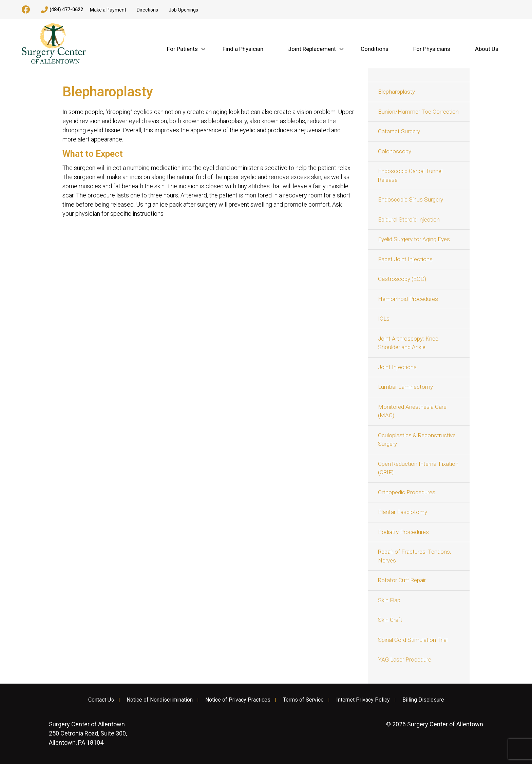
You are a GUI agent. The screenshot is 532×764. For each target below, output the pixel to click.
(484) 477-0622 (62, 10)
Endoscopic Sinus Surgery (411, 199)
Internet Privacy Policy (363, 700)
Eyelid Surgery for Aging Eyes (414, 239)
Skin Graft (390, 620)
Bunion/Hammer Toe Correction (418, 112)
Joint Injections (397, 367)
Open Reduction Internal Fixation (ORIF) (418, 468)
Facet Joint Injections (405, 259)
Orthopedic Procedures (407, 492)
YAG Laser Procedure (405, 660)
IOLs (384, 319)
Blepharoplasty (396, 92)
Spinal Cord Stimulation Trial (413, 640)
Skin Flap (389, 600)
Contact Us (101, 700)
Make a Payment (108, 10)
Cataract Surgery (399, 131)
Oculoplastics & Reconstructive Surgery (417, 440)
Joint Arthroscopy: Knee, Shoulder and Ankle (409, 343)
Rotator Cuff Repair (402, 580)
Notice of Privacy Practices (238, 700)
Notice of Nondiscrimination (160, 700)
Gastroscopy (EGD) (402, 279)
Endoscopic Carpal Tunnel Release (410, 175)
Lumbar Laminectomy (405, 387)
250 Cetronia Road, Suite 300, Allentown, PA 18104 (88, 733)
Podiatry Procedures (403, 532)
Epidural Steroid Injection (409, 219)
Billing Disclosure (423, 700)
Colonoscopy (395, 151)
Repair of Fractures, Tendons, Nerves (414, 556)
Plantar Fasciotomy (403, 512)
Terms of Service (303, 700)
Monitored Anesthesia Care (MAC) (412, 411)
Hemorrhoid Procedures (408, 299)
